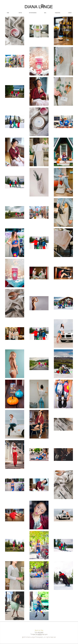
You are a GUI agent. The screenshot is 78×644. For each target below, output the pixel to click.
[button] (20, 13)
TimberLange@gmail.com (39, 634)
